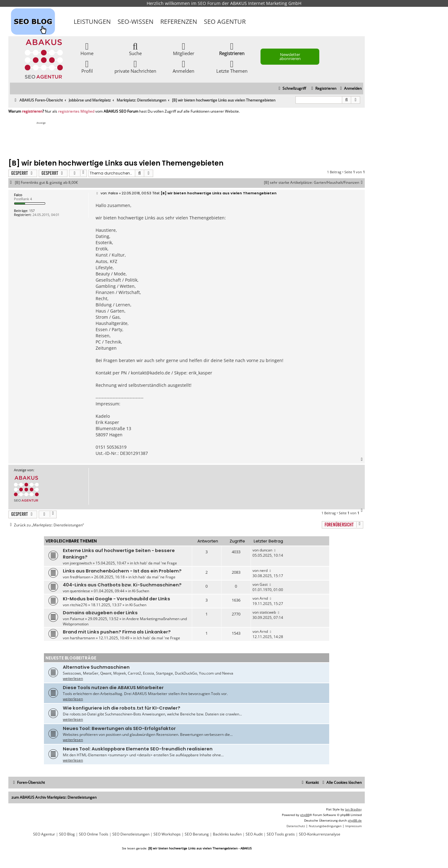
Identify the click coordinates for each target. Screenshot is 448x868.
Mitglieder (184, 49)
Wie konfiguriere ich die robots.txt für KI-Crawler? (122, 708)
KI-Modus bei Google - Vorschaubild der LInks (116, 599)
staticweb (268, 612)
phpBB (305, 815)
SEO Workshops (167, 834)
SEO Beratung (197, 834)
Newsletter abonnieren (290, 56)
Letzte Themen (232, 66)
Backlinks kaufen (227, 834)
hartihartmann (82, 638)
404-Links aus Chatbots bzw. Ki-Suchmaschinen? (122, 585)
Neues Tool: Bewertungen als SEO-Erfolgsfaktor (119, 728)
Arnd (264, 598)
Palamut (77, 619)
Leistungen (92, 22)
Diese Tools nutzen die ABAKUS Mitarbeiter (113, 688)
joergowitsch (81, 563)
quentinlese (80, 591)
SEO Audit (254, 834)
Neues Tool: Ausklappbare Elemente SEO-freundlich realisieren (138, 749)
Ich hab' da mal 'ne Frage (155, 563)
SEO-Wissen (136, 22)
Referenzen (179, 22)
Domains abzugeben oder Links (100, 613)
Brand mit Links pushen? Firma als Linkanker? (117, 632)
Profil (87, 66)
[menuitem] (350, 89)
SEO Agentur (225, 22)
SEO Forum (209, 3)
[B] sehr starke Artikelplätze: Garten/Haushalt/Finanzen (314, 183)
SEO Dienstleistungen (131, 834)
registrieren (32, 111)
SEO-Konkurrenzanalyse (320, 834)
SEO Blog (67, 834)
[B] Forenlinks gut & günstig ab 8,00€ (46, 183)
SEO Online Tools (94, 834)
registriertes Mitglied (76, 111)
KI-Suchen (141, 591)
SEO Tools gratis (281, 834)
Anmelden (183, 66)
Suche (135, 49)
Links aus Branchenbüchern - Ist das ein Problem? (122, 571)
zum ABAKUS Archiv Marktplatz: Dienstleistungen (54, 797)
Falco (18, 195)
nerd (264, 570)
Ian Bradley (353, 809)
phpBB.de (355, 820)
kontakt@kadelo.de (151, 373)
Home (87, 49)
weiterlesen (73, 678)
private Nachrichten (135, 66)
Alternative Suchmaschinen (96, 667)
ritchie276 (79, 605)
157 (32, 211)
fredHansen (80, 577)
